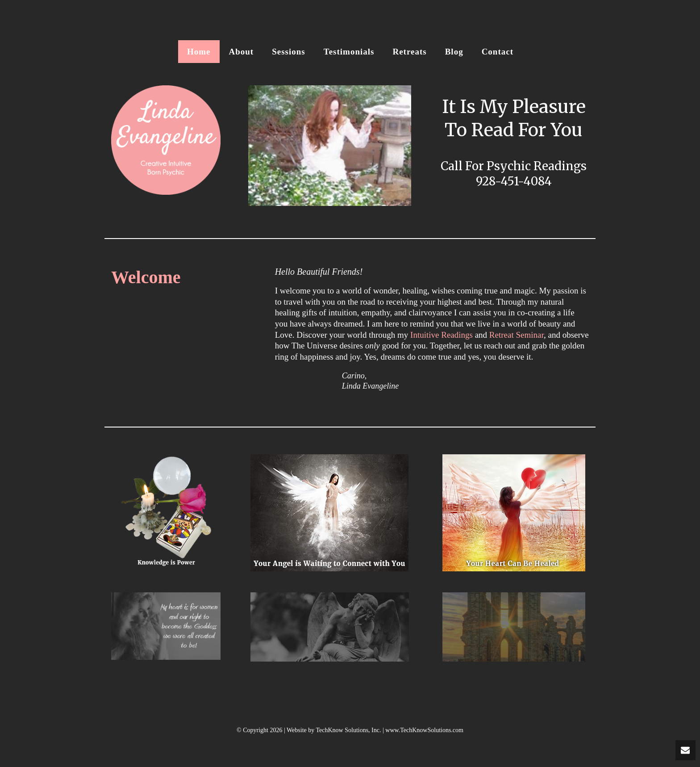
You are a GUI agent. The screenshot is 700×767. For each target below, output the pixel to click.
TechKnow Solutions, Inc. (348, 730)
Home (199, 52)
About (242, 52)
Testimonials (349, 52)
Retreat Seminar (517, 335)
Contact (498, 52)
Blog (454, 52)
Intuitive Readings (442, 335)
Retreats (409, 52)
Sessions (289, 52)
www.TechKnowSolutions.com (424, 730)
